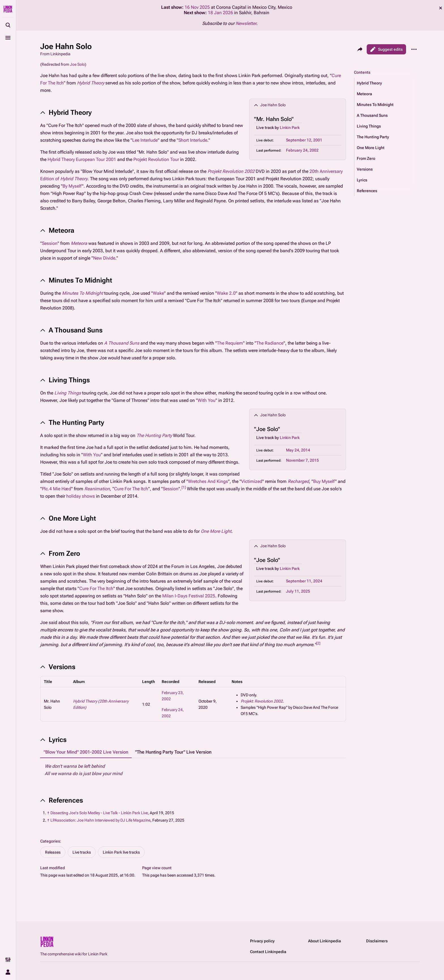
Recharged (298, 481)
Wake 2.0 (226, 293)
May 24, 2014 (298, 450)
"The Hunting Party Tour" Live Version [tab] (173, 752)
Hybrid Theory (91, 83)
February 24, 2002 (302, 150)
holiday (73, 496)
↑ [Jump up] (48, 813)
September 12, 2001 (304, 140)
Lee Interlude (145, 140)
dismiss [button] (441, 8)
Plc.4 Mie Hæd (56, 489)
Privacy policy (262, 941)
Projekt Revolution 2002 (231, 171)
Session (50, 243)
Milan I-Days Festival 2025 (189, 596)
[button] (387, 83)
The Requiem (230, 343)
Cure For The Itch (131, 489)
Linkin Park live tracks (121, 852)
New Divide (104, 258)
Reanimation (97, 489)
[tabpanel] (193, 770)
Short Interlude (193, 140)
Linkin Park (290, 128)
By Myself (72, 186)
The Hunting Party (154, 435)
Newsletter (246, 23)
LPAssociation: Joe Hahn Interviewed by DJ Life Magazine (100, 820)
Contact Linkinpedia (268, 952)
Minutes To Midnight (83, 293)
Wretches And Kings (208, 481)
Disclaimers (377, 941)
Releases (53, 852)
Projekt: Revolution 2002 (262, 701)
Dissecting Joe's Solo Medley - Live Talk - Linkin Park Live (99, 813)
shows (88, 496)
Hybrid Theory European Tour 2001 (82, 159)
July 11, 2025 (298, 591)
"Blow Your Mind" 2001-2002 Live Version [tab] (86, 752)
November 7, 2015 (302, 460)
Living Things (68, 393)
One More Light (216, 531)
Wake (158, 293)
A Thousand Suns (122, 343)
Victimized (252, 481)
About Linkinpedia (325, 941)
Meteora (79, 243)
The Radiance (270, 343)
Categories (50, 841)
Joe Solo (77, 64)
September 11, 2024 (304, 581)
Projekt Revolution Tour (156, 159)
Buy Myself (324, 481)
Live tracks (82, 852)
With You (207, 400)
